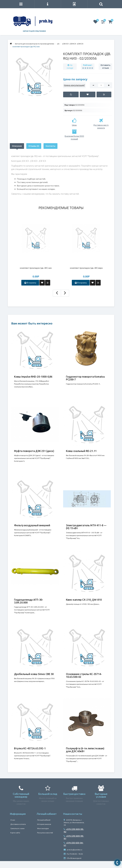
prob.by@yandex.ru (73, 850)
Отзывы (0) (34, 146)
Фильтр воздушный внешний (32, 525)
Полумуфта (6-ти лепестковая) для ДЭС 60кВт (85, 750)
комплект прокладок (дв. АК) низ (36, 268)
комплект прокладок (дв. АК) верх (86, 268)
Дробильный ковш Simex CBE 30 (34, 674)
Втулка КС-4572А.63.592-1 (30, 748)
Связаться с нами (17, 828)
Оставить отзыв (106, 66)
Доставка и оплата (18, 824)
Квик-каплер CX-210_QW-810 (84, 600)
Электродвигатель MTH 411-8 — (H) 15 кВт (86, 527)
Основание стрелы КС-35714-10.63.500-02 (84, 675)
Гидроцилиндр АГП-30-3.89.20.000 (29, 601)
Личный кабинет (44, 820)
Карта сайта (15, 833)
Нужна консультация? (74, 85)
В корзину (30, 283)
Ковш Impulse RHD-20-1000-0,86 (33, 377)
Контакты (50, 146)
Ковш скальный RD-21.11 (81, 451)
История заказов (44, 824)
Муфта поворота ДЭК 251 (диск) (34, 451)
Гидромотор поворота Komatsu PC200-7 (85, 378)
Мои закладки (43, 828)
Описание (17, 146)
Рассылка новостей (45, 833)
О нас (13, 820)
